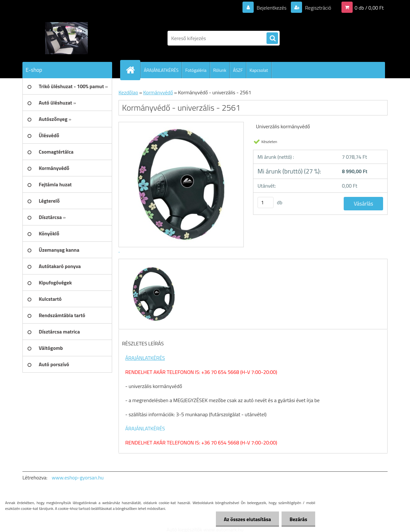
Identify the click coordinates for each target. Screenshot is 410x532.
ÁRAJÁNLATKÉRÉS (161, 70)
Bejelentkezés (272, 8)
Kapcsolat (259, 70)
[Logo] (66, 38)
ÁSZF (238, 70)
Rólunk (220, 70)
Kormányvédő (158, 92)
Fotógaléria (196, 70)
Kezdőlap (128, 92)
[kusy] (266, 203)
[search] (272, 38)
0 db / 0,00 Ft (369, 8)
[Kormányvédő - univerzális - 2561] (153, 265)
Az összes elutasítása (247, 519)
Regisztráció (318, 8)
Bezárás (298, 519)
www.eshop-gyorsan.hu (78, 477)
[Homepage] (133, 70)
